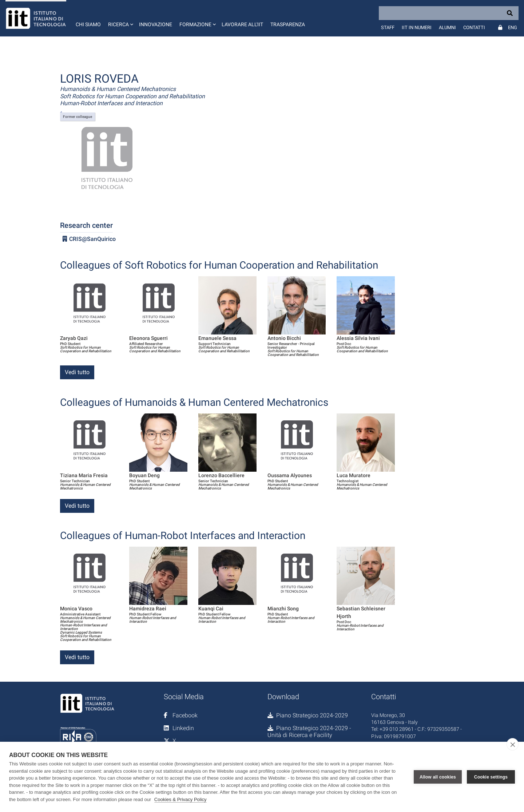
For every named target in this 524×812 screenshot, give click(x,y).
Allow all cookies (438, 777)
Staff (388, 27)
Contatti (474, 27)
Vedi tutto (77, 372)
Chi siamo (88, 24)
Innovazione (156, 24)
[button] (120, 18)
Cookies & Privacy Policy (180, 799)
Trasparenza (288, 24)
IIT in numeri (417, 27)
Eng (513, 27)
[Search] (449, 13)
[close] (513, 744)
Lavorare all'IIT (242, 24)
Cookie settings (491, 777)
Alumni (447, 27)
